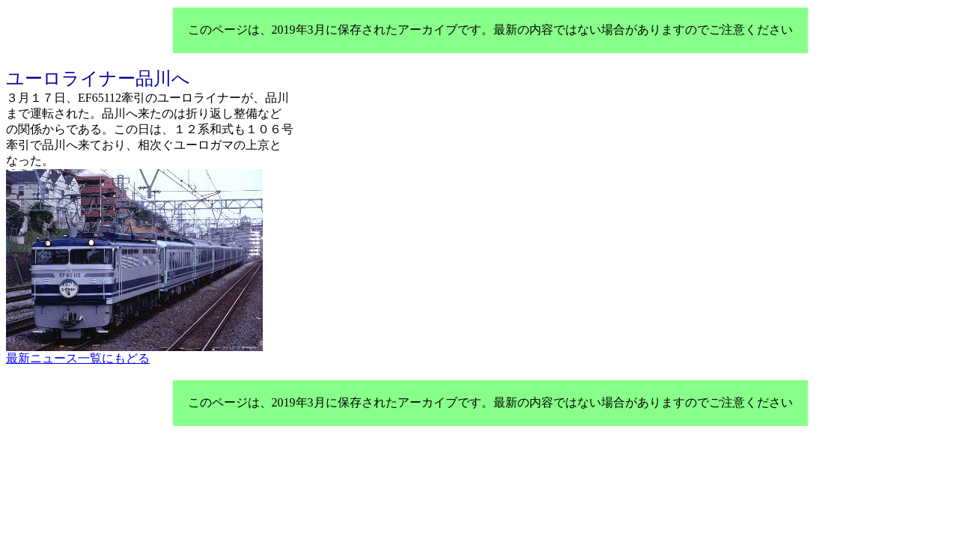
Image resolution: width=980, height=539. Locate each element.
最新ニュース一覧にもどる (78, 358)
